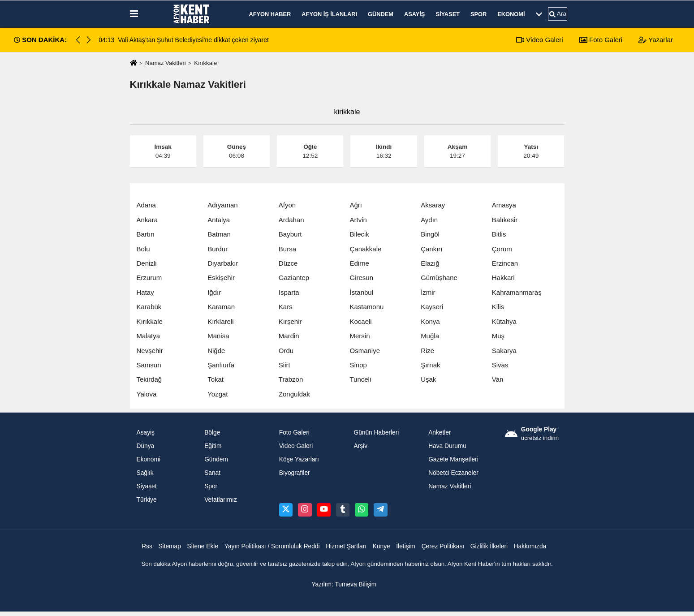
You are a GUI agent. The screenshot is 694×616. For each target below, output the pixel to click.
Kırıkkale (150, 321)
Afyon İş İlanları (329, 14)
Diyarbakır (223, 263)
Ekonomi (511, 14)
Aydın (429, 220)
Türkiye (147, 500)
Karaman (221, 307)
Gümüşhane (439, 278)
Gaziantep (294, 278)
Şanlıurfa (221, 365)
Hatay (145, 292)
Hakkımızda (530, 546)
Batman (219, 234)
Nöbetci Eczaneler (453, 473)
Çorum (502, 249)
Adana (146, 205)
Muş (498, 336)
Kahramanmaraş (517, 292)
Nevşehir (150, 351)
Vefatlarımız (221, 500)
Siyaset (448, 14)
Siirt (284, 365)
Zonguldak (294, 394)
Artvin (358, 220)
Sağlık (145, 473)
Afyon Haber (270, 14)
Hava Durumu (447, 446)
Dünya (146, 446)
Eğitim (213, 446)
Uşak (428, 379)
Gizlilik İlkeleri (489, 546)
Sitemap (169, 546)
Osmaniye (365, 351)
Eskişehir (221, 278)
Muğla (430, 336)
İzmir (428, 292)
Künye (381, 546)
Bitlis (499, 234)
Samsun (149, 365)
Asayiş (414, 14)
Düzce (288, 263)
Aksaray (433, 205)
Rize (427, 351)
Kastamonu (366, 307)
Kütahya (504, 321)
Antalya (219, 220)
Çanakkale (365, 249)
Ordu (286, 351)
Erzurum (149, 278)
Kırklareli (220, 321)
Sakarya (504, 351)
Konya (430, 321)
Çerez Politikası (443, 546)
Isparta (289, 292)
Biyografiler (295, 473)
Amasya (504, 205)
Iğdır (214, 292)
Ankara (147, 220)
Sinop (358, 365)
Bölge (212, 433)
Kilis (498, 307)
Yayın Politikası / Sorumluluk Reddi (272, 546)
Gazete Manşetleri (453, 459)
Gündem (381, 14)
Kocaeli (360, 321)
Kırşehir (290, 321)
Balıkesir (505, 220)
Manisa (218, 336)
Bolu (143, 249)
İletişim (406, 546)
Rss (147, 546)
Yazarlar (656, 40)
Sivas (500, 365)
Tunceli (360, 379)
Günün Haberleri (376, 433)
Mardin (289, 336)
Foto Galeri (601, 40)
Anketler (440, 433)
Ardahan (291, 220)
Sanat (212, 473)
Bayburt (290, 234)
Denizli (147, 263)
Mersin (360, 336)
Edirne (359, 263)
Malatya (149, 336)
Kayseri (432, 307)
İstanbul (361, 292)
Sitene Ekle (203, 546)
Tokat (216, 379)
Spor (478, 14)
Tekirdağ (149, 379)
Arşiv (360, 446)
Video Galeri (539, 40)
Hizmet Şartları (346, 546)
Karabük (149, 307)
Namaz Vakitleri (166, 63)
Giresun (361, 278)
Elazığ (430, 263)
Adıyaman (223, 205)
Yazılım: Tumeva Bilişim (344, 584)
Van (498, 379)
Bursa (287, 249)
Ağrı (356, 205)
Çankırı (431, 249)
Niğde (216, 351)
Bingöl (430, 234)
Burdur (218, 249)
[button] (89, 40)
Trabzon (291, 379)
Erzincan (505, 263)
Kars (286, 307)
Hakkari (503, 278)
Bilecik (359, 234)
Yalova (147, 394)
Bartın (146, 234)
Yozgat (218, 394)
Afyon (287, 205)
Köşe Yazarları (299, 459)
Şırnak (430, 365)
